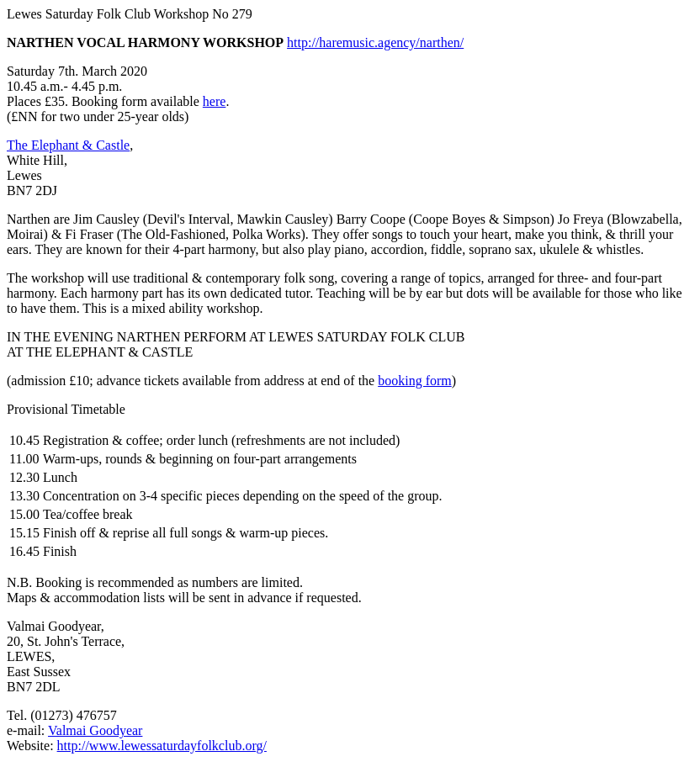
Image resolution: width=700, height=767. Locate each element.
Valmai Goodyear (95, 730)
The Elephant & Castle (68, 145)
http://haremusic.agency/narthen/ (375, 42)
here (215, 101)
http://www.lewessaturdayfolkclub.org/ (162, 746)
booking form (415, 381)
